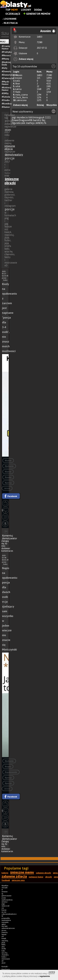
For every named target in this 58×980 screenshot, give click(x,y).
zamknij (52, 972)
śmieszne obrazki (12, 181)
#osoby (8, 477)
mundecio (22, 117)
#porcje (8, 783)
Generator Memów (37, 14)
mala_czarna (21, 95)
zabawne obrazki (43, 873)
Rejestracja (11, 23)
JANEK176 (41, 123)
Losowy (26, 10)
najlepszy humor (36, 877)
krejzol (19, 78)
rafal (18, 86)
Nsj (44, 120)
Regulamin (6, 969)
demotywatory (14, 155)
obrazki (8, 130)
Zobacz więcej (26, 59)
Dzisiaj (40, 105)
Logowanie (10, 19)
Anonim (19, 75)
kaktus (18, 89)
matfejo (30, 123)
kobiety (5, 873)
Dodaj (38, 10)
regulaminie (45, 976)
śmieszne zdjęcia (10, 147)
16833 (40, 37)
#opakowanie (11, 772)
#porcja (8, 483)
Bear (18, 84)
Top (12, 10)
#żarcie (8, 472)
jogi (14, 117)
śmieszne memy (22, 872)
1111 (48, 117)
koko (18, 81)
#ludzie (8, 461)
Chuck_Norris (22, 97)
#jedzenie (9, 466)
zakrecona (21, 100)
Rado (18, 92)
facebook (6, 880)
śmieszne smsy (18, 880)
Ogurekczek (18, 123)
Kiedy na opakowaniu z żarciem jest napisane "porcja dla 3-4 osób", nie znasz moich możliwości (9, 318)
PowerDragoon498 (22, 120)
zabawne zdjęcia (14, 876)
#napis (8, 767)
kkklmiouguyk (37, 117)
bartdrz (37, 120)
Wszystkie (52, 105)
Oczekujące (13, 14)
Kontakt (5, 967)
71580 (40, 42)
